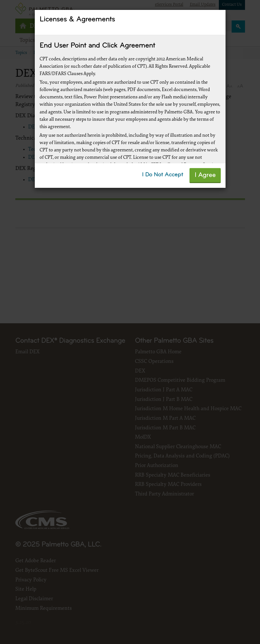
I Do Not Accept (163, 175)
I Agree (205, 175)
